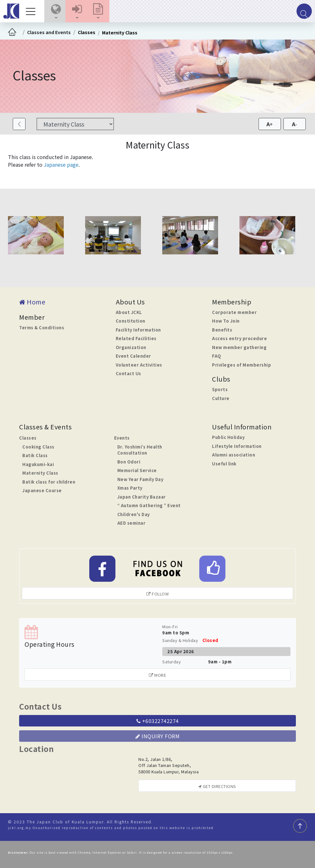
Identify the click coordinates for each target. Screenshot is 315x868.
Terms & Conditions (42, 328)
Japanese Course (42, 490)
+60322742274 (158, 721)
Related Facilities (136, 338)
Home (32, 302)
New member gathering (239, 347)
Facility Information (138, 330)
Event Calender (133, 356)
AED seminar (132, 523)
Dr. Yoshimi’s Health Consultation (140, 450)
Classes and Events (49, 32)
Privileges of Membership (242, 365)
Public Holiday (228, 437)
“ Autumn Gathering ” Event (149, 505)
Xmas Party (130, 488)
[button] (56, 11)
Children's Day (134, 514)
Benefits (222, 330)
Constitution (131, 321)
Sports (220, 389)
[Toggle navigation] (32, 11)
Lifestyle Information (237, 446)
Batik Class (35, 455)
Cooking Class (38, 447)
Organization (131, 347)
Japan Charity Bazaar (142, 497)
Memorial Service (137, 470)
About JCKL (129, 312)
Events (122, 438)
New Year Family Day (140, 479)
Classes (87, 32)
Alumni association (234, 455)
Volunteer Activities (139, 365)
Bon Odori (129, 462)
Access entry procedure (239, 338)
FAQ (217, 356)
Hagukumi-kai (38, 464)
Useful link (224, 464)
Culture (221, 398)
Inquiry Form (157, 736)
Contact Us (128, 373)
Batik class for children (49, 482)
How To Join (226, 321)
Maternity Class (120, 33)
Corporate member (234, 312)
